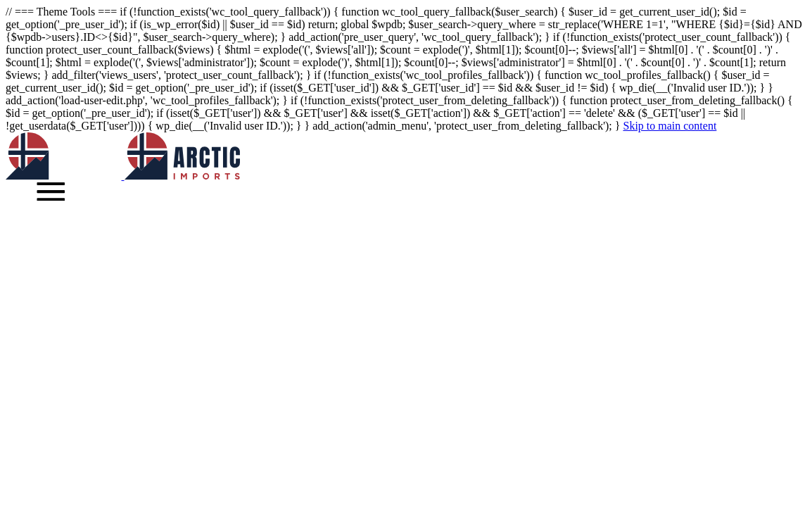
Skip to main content (670, 126)
